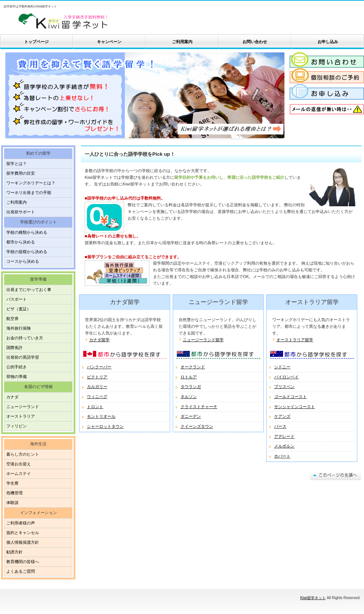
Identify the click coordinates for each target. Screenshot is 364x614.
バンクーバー (99, 367)
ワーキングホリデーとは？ (31, 183)
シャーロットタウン (105, 426)
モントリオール (101, 416)
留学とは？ (17, 164)
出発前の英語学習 (23, 357)
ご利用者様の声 (21, 523)
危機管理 (14, 493)
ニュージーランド (23, 407)
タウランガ (191, 387)
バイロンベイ (286, 377)
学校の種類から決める (27, 232)
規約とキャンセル (23, 533)
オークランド (193, 367)
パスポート (17, 299)
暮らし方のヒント (23, 454)
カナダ (12, 397)
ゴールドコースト (290, 397)
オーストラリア (21, 416)
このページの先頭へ (335, 475)
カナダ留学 (99, 340)
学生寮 (12, 483)
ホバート (282, 456)
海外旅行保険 (19, 328)
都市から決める (21, 242)
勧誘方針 (14, 552)
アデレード (284, 436)
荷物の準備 (17, 377)
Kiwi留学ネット (89, 21)
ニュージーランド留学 (203, 340)
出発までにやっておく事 (29, 290)
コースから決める (23, 261)
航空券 (12, 319)
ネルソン (189, 397)
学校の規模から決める (27, 252)
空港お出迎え (19, 464)
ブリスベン (284, 387)
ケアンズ (282, 416)
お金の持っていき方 (25, 338)
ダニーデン (191, 416)
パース (280, 426)
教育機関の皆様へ (23, 562)
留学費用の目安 (21, 173)
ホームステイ (19, 474)
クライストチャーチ (199, 407)
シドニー (282, 367)
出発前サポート (21, 212)
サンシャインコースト (295, 407)
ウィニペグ (97, 397)
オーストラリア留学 (295, 340)
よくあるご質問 (21, 571)
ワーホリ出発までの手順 (29, 193)
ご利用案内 (17, 202)
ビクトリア (97, 377)
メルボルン (284, 446)
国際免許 (14, 348)
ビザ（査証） (19, 309)
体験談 (12, 502)
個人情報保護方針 (23, 542)
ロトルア (189, 377)
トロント (95, 407)
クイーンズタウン (197, 426)
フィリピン (17, 426)
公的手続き (17, 367)
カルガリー (97, 387)
